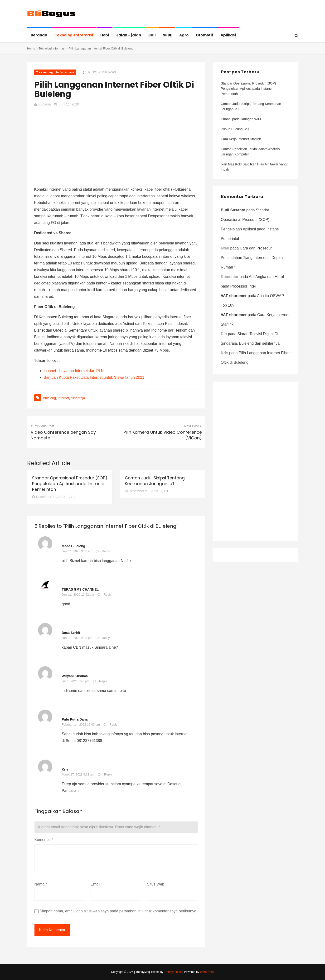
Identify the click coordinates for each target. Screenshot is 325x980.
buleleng (50, 398)
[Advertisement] (116, 146)
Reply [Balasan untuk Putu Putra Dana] (113, 724)
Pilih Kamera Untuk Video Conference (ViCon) (163, 435)
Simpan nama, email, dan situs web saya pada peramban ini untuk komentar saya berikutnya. (119, 911)
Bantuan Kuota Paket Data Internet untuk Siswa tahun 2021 (94, 377)
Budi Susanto (233, 210)
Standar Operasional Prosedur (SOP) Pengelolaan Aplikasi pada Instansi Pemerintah (70, 484)
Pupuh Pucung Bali (235, 129)
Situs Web (156, 884)
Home (31, 48)
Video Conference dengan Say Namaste (63, 435)
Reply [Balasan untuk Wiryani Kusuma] (103, 681)
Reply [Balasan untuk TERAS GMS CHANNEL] (108, 594)
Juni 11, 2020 (69, 104)
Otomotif (205, 35)
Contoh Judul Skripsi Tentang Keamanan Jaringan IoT (155, 481)
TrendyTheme (173, 972)
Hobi (105, 35)
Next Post (193, 426)
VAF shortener (234, 296)
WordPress (207, 972)
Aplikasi (228, 35)
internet (63, 398)
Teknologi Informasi (74, 35)
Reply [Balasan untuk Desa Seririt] (106, 638)
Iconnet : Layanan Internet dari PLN (74, 371)
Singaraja (78, 398)
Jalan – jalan (129, 35)
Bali (152, 35)
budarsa (45, 104)
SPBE (167, 35)
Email (97, 884)
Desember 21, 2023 (49, 497)
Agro (184, 35)
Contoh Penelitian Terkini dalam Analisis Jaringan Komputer (250, 152)
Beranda (39, 35)
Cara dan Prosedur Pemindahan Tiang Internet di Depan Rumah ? (252, 258)
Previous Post (42, 426)
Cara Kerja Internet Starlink (241, 139)
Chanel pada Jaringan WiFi (241, 119)
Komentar (44, 840)
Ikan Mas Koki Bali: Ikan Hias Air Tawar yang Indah (254, 167)
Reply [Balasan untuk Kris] (108, 774)
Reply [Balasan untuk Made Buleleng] (106, 551)
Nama (41, 884)
